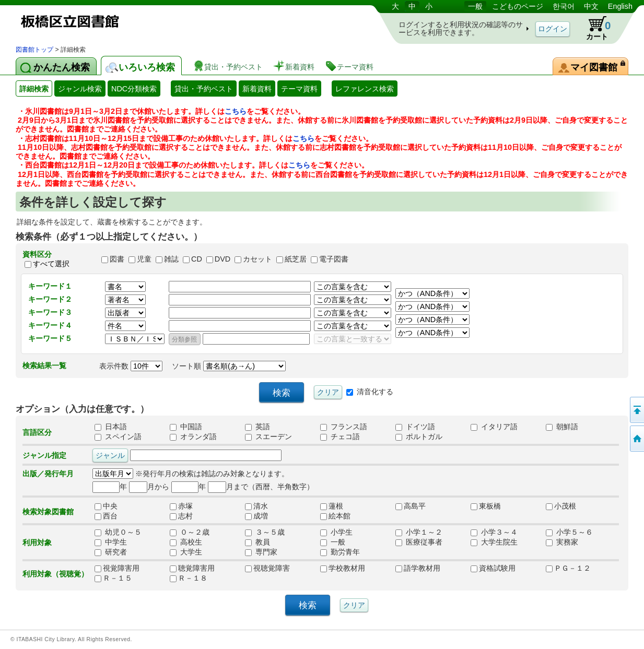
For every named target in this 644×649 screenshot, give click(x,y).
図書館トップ (34, 50)
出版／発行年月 (48, 474)
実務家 (562, 542)
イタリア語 (494, 427)
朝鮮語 (562, 427)
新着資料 (257, 89)
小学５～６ (569, 533)
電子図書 (334, 259)
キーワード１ (50, 286)
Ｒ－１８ (189, 579)
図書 (117, 259)
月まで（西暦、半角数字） (261, 487)
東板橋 (486, 506)
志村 (185, 516)
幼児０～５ (118, 533)
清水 (260, 506)
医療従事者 (419, 542)
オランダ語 (193, 437)
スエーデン (268, 437)
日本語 (111, 427)
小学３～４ (494, 533)
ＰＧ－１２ (568, 569)
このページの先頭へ (636, 410)
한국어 (564, 6)
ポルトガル (419, 437)
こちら (236, 111)
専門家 (261, 552)
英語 (257, 427)
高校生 (186, 542)
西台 (110, 516)
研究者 (111, 552)
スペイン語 (118, 437)
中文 (591, 6)
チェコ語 (340, 437)
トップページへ (636, 439)
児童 (144, 259)
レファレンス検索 (365, 89)
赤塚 (185, 506)
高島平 (411, 506)
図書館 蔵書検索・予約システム (125, 22)
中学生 (111, 542)
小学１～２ (419, 533)
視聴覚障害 (267, 569)
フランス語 (344, 427)
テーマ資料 (299, 89)
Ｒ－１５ (113, 579)
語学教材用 (418, 569)
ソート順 (229, 366)
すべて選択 (51, 264)
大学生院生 (494, 542)
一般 (475, 6)
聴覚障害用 (192, 569)
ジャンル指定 (44, 455)
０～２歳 (190, 533)
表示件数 (131, 366)
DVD (223, 259)
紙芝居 (296, 259)
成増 (260, 516)
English (620, 6)
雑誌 (171, 259)
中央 (110, 506)
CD (197, 259)
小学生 (336, 533)
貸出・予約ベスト (204, 89)
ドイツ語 (415, 427)
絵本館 (335, 516)
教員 (257, 542)
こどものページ (518, 6)
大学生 (186, 552)
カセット (257, 259)
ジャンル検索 (80, 89)
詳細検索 (34, 89)
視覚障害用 (117, 569)
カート (593, 28)
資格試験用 (493, 569)
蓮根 (335, 506)
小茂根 (561, 506)
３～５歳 (265, 533)
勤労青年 (340, 552)
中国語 (186, 427)
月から (149, 487)
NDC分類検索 (134, 89)
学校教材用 (343, 569)
